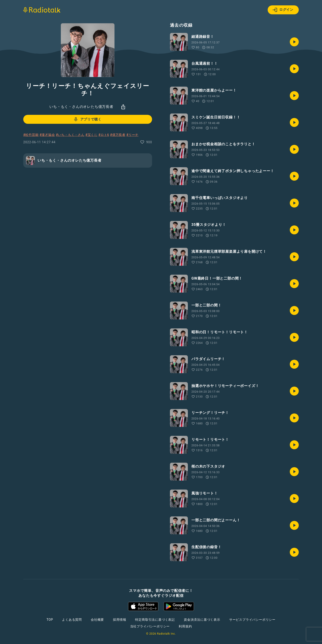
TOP (50, 620)
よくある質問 (72, 620)
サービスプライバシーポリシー (252, 620)
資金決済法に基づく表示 (202, 620)
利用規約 (185, 626)
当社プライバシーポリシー (150, 626)
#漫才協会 (47, 135)
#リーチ (132, 135)
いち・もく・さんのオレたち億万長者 (81, 107)
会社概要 (97, 620)
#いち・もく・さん (70, 135)
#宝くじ (91, 135)
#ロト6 (104, 135)
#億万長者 (118, 135)
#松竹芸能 (31, 135)
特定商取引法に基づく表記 (155, 620)
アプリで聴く (87, 119)
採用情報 (120, 620)
